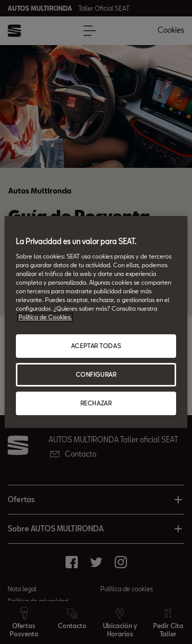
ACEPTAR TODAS (96, 346)
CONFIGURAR (96, 374)
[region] (96, 322)
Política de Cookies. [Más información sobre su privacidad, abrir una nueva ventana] (45, 317)
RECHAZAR (96, 403)
